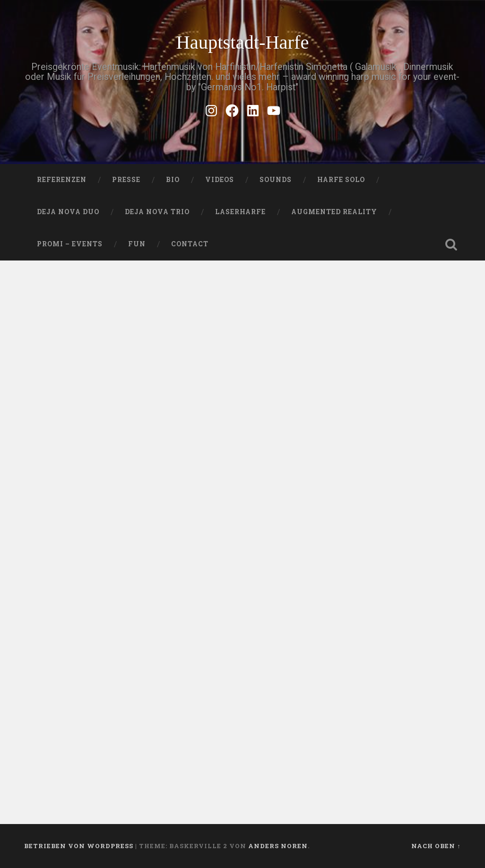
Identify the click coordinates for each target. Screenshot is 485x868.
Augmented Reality (334, 212)
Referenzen (62, 180)
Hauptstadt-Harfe (242, 42)
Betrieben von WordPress (79, 846)
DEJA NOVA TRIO (157, 212)
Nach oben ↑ (436, 846)
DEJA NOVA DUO (68, 212)
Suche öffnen (451, 244)
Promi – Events (70, 244)
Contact (190, 244)
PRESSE (126, 180)
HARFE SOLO (341, 180)
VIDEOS (220, 180)
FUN (137, 244)
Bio (173, 180)
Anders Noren (278, 846)
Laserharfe (240, 212)
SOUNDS (276, 180)
